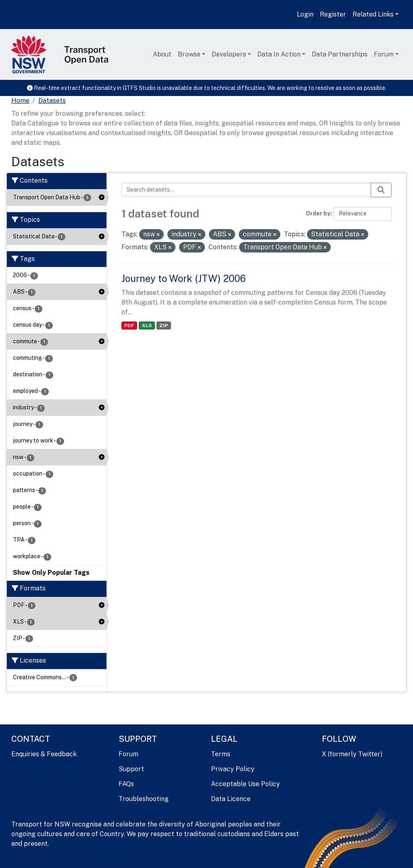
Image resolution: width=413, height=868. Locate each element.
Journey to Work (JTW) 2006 (184, 278)
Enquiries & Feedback (44, 754)
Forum (384, 54)
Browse (189, 54)
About (162, 54)
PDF (129, 325)
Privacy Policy (233, 769)
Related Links (373, 14)
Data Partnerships (340, 54)
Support (131, 769)
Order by (318, 213)
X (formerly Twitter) (352, 754)
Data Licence (231, 799)
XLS (147, 325)
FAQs (126, 784)
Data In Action (279, 54)
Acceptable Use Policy (245, 784)
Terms (221, 754)
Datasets (52, 101)
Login (305, 14)
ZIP (164, 325)
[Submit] (381, 190)
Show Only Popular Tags (51, 573)
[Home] (20, 101)
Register (333, 14)
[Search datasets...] (246, 190)
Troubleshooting (144, 799)
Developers (229, 54)
